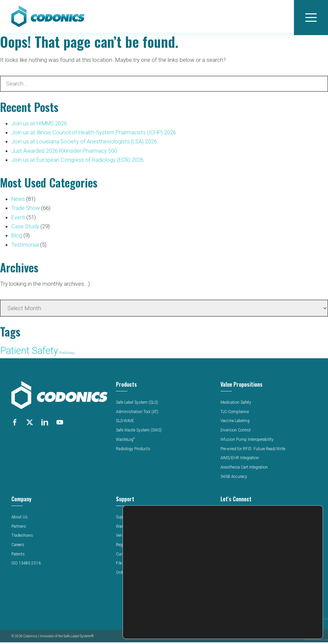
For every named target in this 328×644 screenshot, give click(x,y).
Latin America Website (241, 572)
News (19, 201)
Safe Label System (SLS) (138, 404)
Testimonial (26, 247)
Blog (17, 237)
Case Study (26, 228)
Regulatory (126, 547)
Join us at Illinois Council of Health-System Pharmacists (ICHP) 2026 (96, 135)
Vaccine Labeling (236, 423)
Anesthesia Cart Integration (245, 469)
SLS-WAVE (126, 423)
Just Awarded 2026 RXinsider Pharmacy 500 (65, 153)
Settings (280, 625)
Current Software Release (138, 556)
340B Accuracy (234, 479)
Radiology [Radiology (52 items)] (67, 355)
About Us (20, 519)
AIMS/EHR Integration (240, 460)
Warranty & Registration (137, 528)
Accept (280, 597)
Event (18, 219)
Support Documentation (137, 519)
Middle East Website (239, 578)
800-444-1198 (233, 548)
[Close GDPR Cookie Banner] (317, 589)
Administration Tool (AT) (138, 414)
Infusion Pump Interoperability (248, 441)
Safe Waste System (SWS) (139, 432)
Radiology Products (134, 450)
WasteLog (126, 441)
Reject (280, 611)
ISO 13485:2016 (26, 565)
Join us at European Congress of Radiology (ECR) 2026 (78, 162)
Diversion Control (236, 432)
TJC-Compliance (235, 414)
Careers (18, 547)
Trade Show (26, 210)
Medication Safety (236, 404)
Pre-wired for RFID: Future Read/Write (254, 450)
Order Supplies (130, 574)
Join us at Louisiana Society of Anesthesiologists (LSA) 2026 (86, 144)
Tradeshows (23, 537)
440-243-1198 (233, 554)
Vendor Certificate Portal (137, 537)
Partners (19, 528)
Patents (18, 556)
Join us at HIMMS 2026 (41, 126)
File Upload (126, 565)
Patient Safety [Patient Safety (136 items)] (29, 353)
